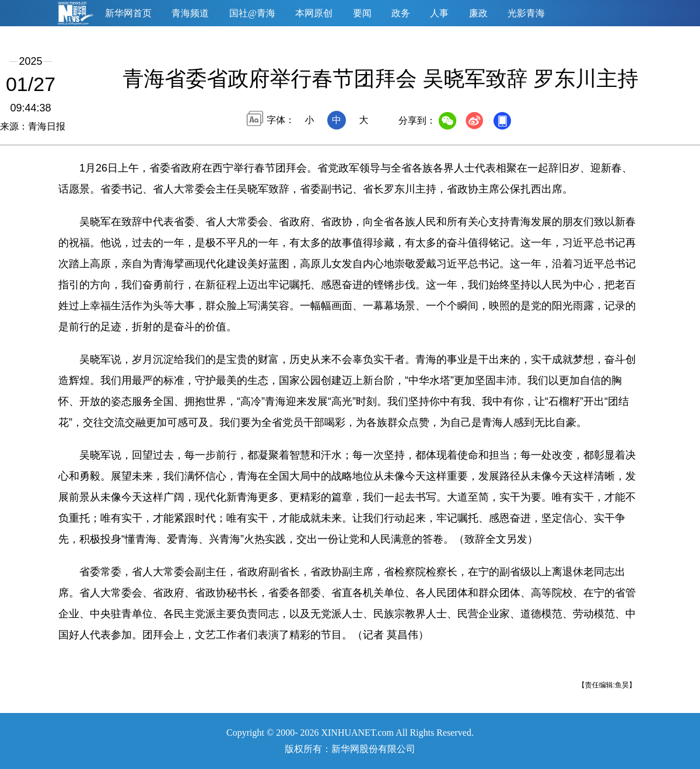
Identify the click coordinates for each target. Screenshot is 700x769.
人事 (439, 13)
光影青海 (526, 13)
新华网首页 (128, 13)
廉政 (478, 13)
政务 (401, 13)
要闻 (362, 13)
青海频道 (190, 13)
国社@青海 (252, 13)
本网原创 (314, 13)
